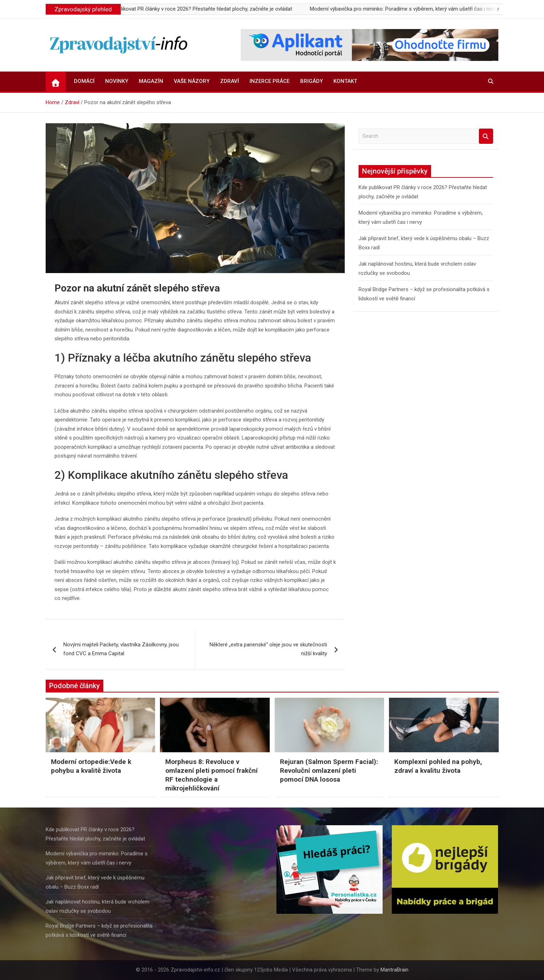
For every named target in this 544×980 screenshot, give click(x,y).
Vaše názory (192, 81)
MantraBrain (394, 970)
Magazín (151, 81)
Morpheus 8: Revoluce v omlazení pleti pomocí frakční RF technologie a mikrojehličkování (211, 775)
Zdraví (230, 81)
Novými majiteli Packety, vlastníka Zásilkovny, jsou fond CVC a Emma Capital (121, 649)
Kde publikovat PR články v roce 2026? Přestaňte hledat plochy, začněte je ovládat (203, 9)
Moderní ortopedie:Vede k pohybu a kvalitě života (91, 766)
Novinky (117, 81)
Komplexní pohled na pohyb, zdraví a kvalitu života (438, 766)
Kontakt (345, 81)
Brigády (311, 81)
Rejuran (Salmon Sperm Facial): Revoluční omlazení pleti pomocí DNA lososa (329, 770)
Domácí (84, 81)
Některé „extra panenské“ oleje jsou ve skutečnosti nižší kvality (268, 649)
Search (486, 136)
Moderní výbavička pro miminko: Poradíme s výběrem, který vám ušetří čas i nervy (410, 9)
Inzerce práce (270, 81)
